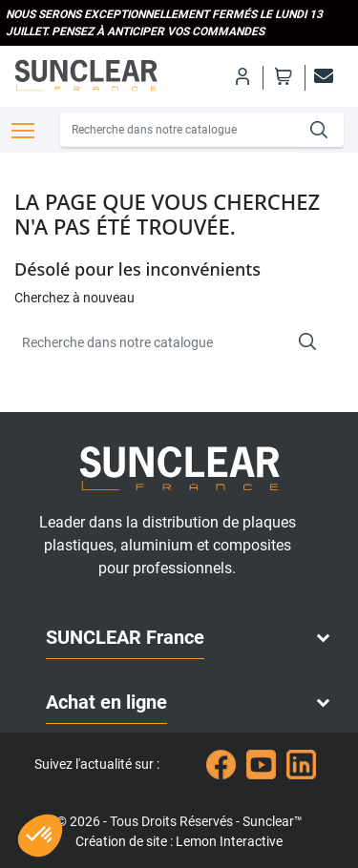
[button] (40, 836)
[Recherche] (180, 130)
